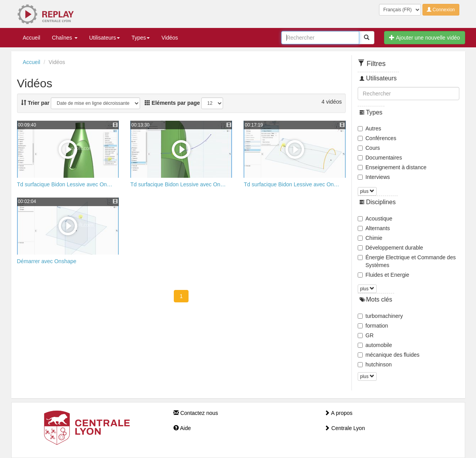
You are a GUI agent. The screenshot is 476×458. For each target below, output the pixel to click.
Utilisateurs (105, 38)
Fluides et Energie (383, 275)
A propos (338, 413)
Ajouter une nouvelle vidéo (424, 38)
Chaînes (65, 38)
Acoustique (375, 219)
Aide (182, 428)
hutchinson (375, 364)
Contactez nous (196, 413)
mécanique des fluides (389, 355)
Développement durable (390, 248)
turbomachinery (380, 316)
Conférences (377, 138)
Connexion (441, 10)
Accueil (32, 38)
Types (141, 38)
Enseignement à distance (392, 167)
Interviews (374, 177)
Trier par (35, 103)
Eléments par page (172, 103)
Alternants (374, 228)
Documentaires (380, 158)
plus (367, 191)
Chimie (370, 238)
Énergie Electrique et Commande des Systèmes (407, 261)
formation (373, 326)
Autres (369, 128)
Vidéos (170, 38)
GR (366, 335)
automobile (375, 345)
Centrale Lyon (345, 428)
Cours (369, 148)
